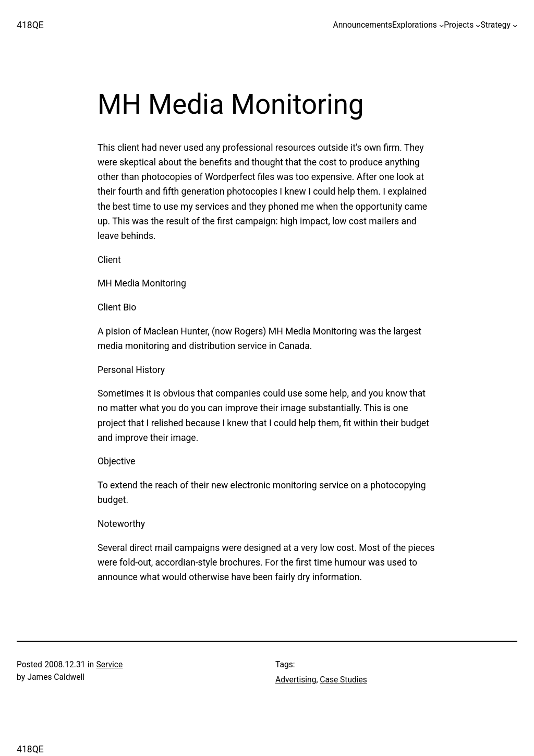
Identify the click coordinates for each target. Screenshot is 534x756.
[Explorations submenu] (441, 25)
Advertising (296, 680)
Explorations (415, 25)
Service (110, 665)
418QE (30, 25)
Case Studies (343, 680)
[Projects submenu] (478, 25)
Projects (459, 25)
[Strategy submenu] (515, 25)
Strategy (495, 25)
